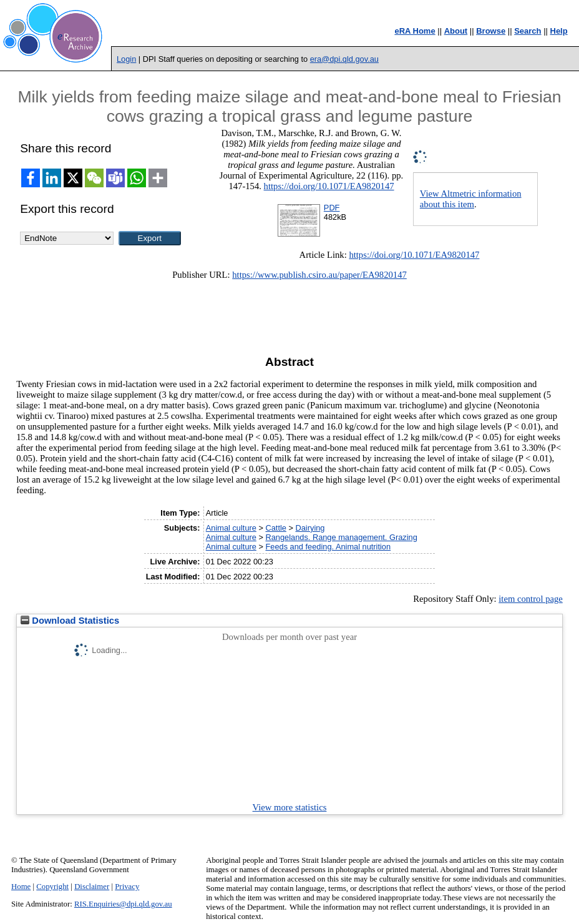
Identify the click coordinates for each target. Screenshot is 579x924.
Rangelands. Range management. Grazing (341, 537)
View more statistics (290, 807)
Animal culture (231, 528)
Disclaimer (92, 887)
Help (559, 31)
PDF (332, 208)
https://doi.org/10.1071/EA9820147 (329, 186)
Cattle (275, 528)
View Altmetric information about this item (471, 199)
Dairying (310, 528)
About (456, 31)
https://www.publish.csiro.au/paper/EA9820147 (319, 275)
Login (126, 59)
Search (528, 31)
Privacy (127, 887)
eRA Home (415, 31)
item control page (531, 599)
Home (21, 887)
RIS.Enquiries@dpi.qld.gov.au (123, 904)
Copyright (52, 887)
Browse (491, 31)
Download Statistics (70, 621)
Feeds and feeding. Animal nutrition (328, 547)
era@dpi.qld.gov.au (344, 59)
